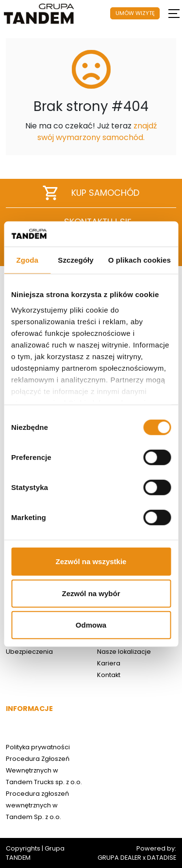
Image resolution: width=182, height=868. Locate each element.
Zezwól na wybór (91, 593)
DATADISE (162, 858)
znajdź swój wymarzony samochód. (97, 132)
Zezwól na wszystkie (91, 561)
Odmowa (91, 625)
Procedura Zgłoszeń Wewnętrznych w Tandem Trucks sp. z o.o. (44, 770)
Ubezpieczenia (29, 652)
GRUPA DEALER (119, 858)
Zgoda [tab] (27, 260)
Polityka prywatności (38, 747)
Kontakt (109, 675)
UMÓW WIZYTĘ (135, 13)
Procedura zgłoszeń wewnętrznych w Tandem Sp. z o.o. (37, 805)
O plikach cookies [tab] (140, 260)
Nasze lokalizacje (124, 652)
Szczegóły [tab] (75, 260)
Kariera (109, 663)
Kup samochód (91, 193)
